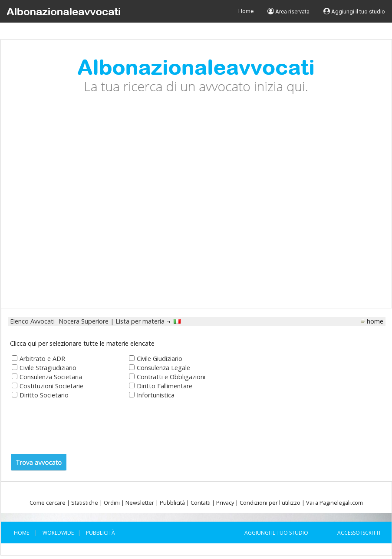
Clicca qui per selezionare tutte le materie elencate (82, 343)
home (375, 321)
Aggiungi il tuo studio (354, 11)
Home (246, 11)
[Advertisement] (82, 208)
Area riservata (288, 11)
